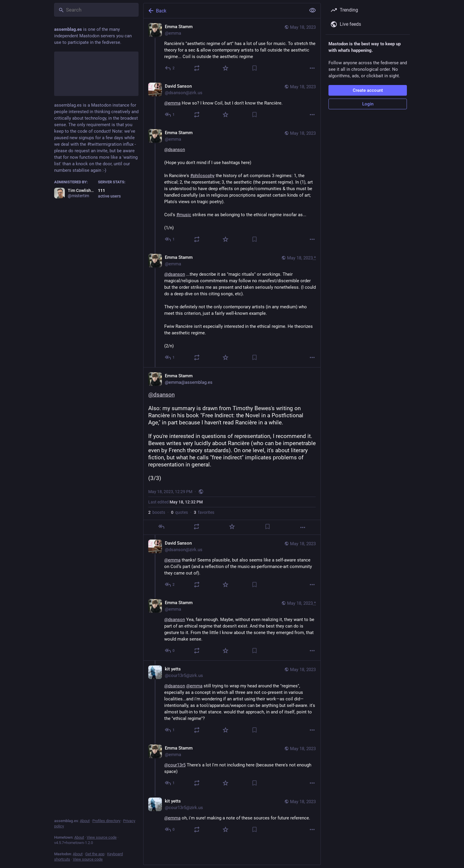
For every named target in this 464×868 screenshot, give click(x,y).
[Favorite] (225, 68)
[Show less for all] (312, 10)
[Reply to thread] (170, 115)
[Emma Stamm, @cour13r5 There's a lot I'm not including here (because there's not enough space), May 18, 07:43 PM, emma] (232, 766)
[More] (312, 68)
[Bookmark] (254, 68)
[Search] (96, 10)
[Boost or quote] (197, 68)
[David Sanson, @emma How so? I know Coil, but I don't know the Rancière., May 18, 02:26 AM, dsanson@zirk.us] (232, 101)
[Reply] (170, 68)
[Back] (224, 11)
